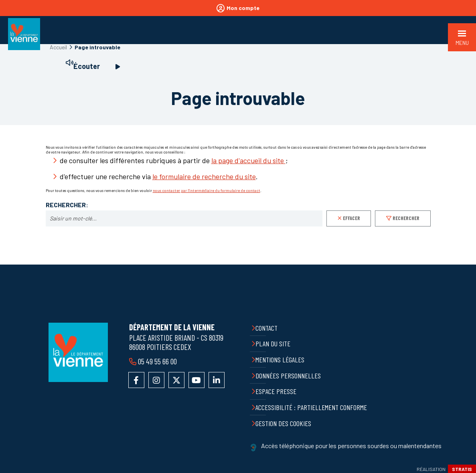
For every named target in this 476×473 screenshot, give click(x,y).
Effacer (351, 218)
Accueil (58, 47)
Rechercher (406, 218)
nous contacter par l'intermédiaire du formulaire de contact (207, 190)
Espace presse (276, 391)
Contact (266, 328)
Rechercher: (67, 205)
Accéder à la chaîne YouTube (196, 380)
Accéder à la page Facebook (136, 380)
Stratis (462, 469)
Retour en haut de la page (464, 265)
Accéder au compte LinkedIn (217, 380)
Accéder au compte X (176, 380)
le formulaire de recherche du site (204, 176)
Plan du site (273, 344)
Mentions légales (280, 360)
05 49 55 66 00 (157, 361)
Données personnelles (288, 376)
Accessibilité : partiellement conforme (311, 407)
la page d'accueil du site (248, 160)
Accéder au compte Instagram (156, 380)
